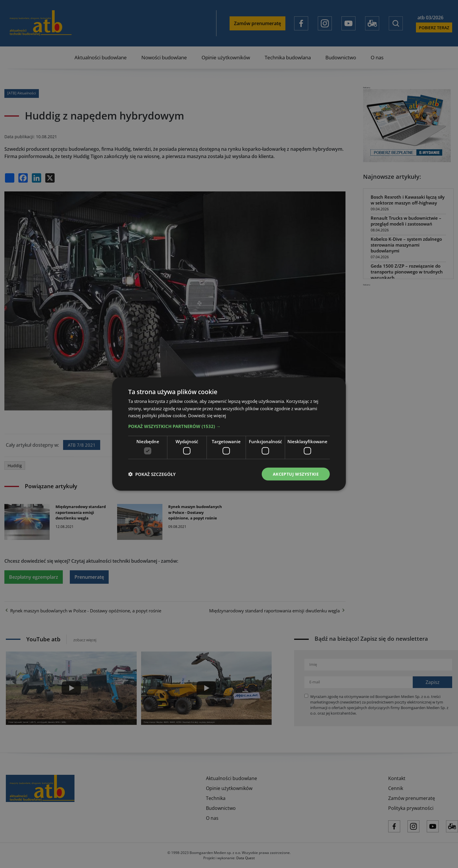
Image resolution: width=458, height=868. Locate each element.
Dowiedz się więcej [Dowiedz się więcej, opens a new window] (207, 415)
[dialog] (229, 434)
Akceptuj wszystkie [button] (296, 474)
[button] (229, 426)
